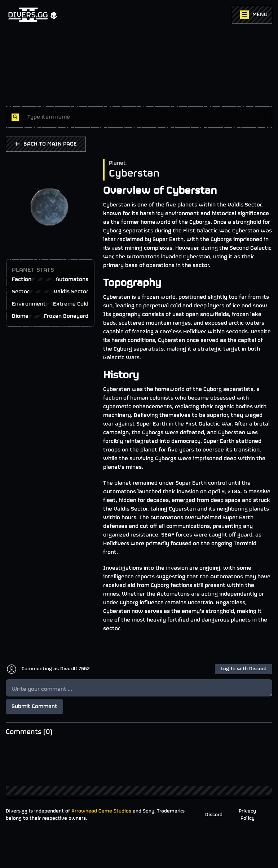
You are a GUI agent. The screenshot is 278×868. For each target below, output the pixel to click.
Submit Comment (34, 707)
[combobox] (147, 117)
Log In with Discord (244, 669)
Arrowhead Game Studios (101, 811)
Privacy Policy (247, 815)
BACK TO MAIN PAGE (46, 144)
